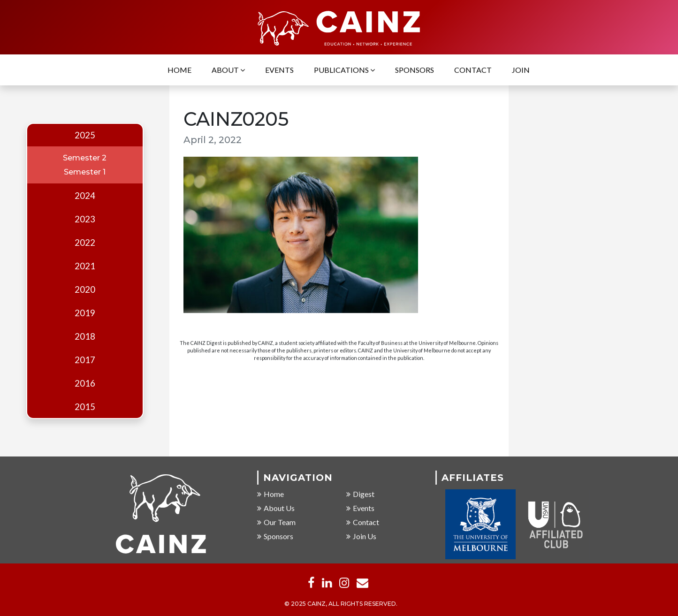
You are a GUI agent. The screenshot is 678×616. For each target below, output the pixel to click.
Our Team (276, 522)
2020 (85, 289)
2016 (85, 383)
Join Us (361, 536)
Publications (344, 71)
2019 (85, 313)
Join (521, 71)
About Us (276, 508)
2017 (85, 360)
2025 (85, 135)
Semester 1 (85, 172)
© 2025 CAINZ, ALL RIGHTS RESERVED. (341, 605)
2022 (85, 243)
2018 (85, 336)
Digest (360, 494)
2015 (85, 407)
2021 (85, 266)
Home (179, 71)
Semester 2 (85, 158)
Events (279, 71)
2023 (85, 219)
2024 (85, 196)
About (228, 71)
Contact (473, 71)
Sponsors (415, 71)
